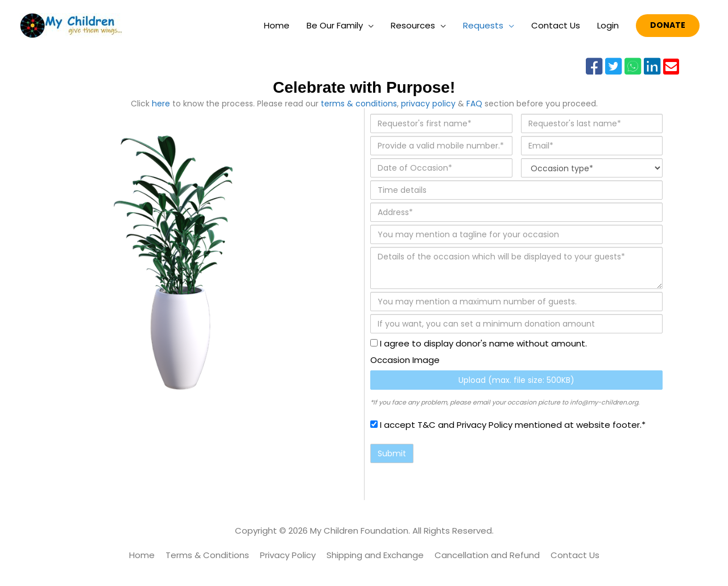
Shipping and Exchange (375, 555)
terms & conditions (359, 104)
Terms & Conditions (207, 555)
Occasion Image (405, 360)
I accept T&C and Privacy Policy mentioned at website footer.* (508, 425)
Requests (483, 25)
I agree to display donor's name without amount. (479, 343)
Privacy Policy (288, 555)
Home (277, 25)
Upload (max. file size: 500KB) (516, 380)
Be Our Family (335, 25)
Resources (413, 25)
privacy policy (428, 104)
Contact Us (556, 25)
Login (608, 25)
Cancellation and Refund (487, 555)
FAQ (474, 104)
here (161, 104)
